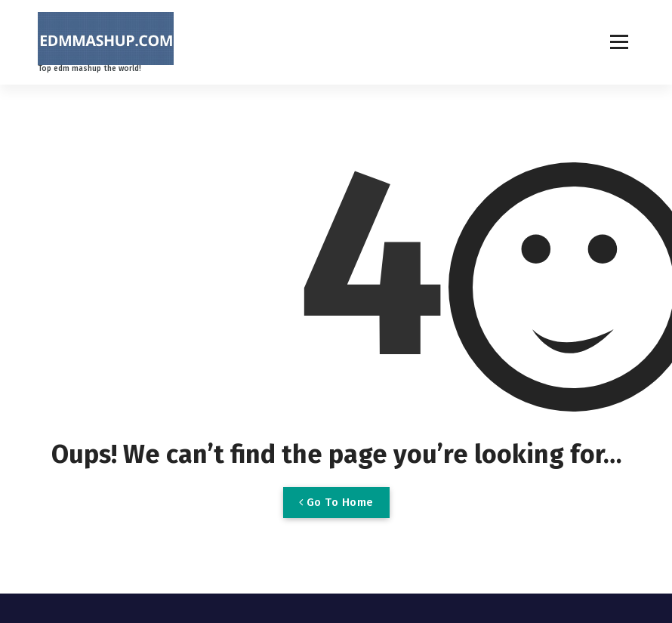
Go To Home (336, 502)
